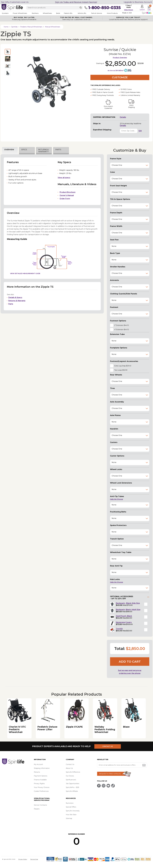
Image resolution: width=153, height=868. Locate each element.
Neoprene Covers (124, 622)
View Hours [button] (129, 10)
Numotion (70, 803)
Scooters (5, 13)
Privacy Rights (39, 784)
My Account (38, 764)
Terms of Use (34, 859)
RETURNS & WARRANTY (43, 151)
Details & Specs (15, 297)
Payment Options (41, 776)
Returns (37, 772)
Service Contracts (40, 805)
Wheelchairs (51, 13)
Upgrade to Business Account (138, 2)
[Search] (81, 8)
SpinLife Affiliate (72, 791)
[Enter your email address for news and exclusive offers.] (122, 765)
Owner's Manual (67, 195)
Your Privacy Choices (42, 787)
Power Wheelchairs (21, 13)
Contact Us (70, 764)
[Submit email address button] (144, 765)
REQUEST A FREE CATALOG (110, 774)
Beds (64, 13)
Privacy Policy (23, 859)
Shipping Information (42, 768)
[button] (130, 325)
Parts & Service (106, 13)
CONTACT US (108, 746)
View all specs (64, 178)
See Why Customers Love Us (15, 2)
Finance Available (40, 780)
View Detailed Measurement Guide (25, 273)
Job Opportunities (73, 784)
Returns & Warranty (17, 301)
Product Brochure (68, 192)
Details (123, 117)
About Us (69, 768)
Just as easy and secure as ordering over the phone (130, 672)
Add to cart (130, 662)
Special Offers (71, 807)
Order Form (65, 199)
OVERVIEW (9, 150)
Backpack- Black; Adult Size (128, 610)
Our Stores (70, 776)
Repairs (37, 809)
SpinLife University (73, 811)
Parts (11, 304)
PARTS (58, 150)
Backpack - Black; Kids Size (128, 603)
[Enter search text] (55, 8)
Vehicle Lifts (90, 13)
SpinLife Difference (73, 772)
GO (140, 131)
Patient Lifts (75, 13)
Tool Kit (119, 629)
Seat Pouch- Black (124, 616)
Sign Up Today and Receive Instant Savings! (76, 2)
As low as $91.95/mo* (116, 71)
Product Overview (120, 58)
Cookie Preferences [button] (41, 791)
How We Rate (71, 815)
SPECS (24, 150)
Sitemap (69, 818)
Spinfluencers (71, 780)
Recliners (38, 13)
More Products (123, 13)
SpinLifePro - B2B (72, 787)
